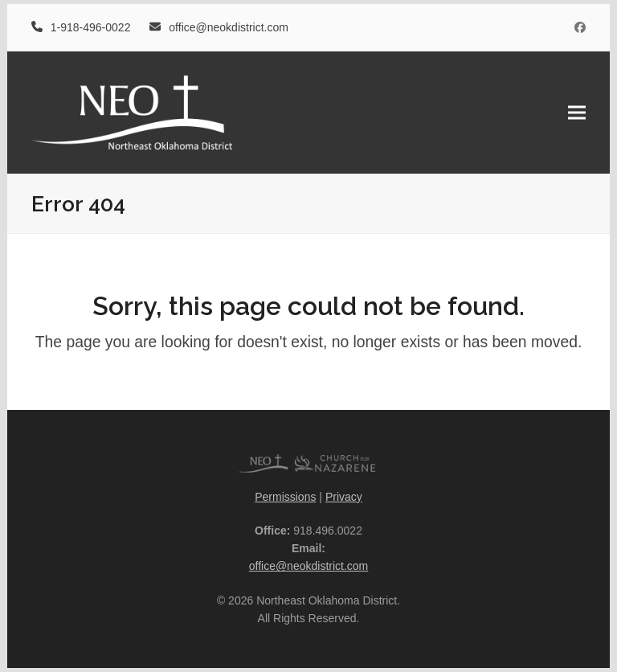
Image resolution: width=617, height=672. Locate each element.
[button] (577, 112)
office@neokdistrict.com (309, 566)
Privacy (344, 497)
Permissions (285, 497)
